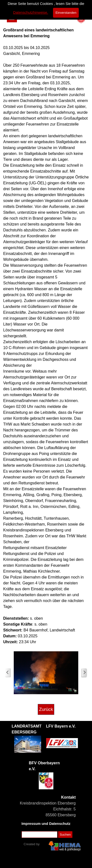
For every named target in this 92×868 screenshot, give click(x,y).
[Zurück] (8, 673)
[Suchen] (40, 835)
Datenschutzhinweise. (31, 6)
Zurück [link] (46, 709)
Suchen (65, 835)
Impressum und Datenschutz (46, 824)
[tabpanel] (46, 336)
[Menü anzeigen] (12, 17)
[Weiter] (84, 673)
